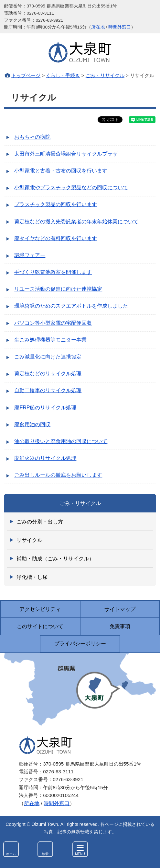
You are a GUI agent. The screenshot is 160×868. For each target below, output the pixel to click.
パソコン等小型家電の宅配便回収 (53, 323)
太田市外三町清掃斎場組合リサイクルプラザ (66, 154)
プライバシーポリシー (80, 644)
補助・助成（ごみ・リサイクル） (55, 559)
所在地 (98, 27)
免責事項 (120, 626)
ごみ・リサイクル (105, 75)
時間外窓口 (120, 27)
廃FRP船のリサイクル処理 (45, 408)
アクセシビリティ (40, 609)
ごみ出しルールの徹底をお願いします (58, 475)
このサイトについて (40, 626)
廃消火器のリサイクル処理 (45, 458)
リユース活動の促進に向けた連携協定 (58, 289)
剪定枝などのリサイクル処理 (48, 374)
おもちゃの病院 (32, 137)
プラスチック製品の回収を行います (56, 204)
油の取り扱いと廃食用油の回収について (61, 441)
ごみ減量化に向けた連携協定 (48, 357)
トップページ (26, 75)
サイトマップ (120, 609)
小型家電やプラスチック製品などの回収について (71, 188)
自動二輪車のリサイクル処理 (48, 390)
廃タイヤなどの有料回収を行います (56, 238)
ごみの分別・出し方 (40, 522)
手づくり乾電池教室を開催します (53, 272)
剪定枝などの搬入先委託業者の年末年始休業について (76, 222)
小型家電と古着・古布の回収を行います (61, 171)
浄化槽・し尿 (32, 577)
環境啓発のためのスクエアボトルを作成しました (71, 306)
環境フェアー (30, 255)
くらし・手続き (63, 75)
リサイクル (29, 540)
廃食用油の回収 (32, 424)
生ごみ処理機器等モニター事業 (50, 340)
